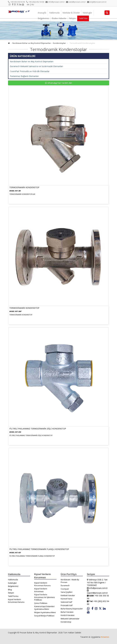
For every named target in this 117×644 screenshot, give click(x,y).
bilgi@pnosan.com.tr (97, 2)
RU (33, 4)
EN (28, 4)
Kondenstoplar (59, 43)
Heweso (105, 637)
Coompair (65, 589)
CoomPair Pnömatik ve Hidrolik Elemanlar (30, 71)
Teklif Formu (13, 596)
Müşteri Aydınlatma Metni (45, 612)
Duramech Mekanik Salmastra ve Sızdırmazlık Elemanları (36, 66)
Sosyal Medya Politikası (44, 616)
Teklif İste (83, 18)
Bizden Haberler (59, 18)
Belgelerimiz (43, 18)
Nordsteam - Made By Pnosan (70, 581)
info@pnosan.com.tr (55, 2)
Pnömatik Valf (67, 605)
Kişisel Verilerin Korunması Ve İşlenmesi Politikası (45, 597)
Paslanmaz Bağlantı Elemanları (24, 76)
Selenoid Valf (66, 602)
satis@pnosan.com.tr (76, 2)
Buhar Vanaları (67, 612)
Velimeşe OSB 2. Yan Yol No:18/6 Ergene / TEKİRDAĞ (97, 582)
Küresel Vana (66, 599)
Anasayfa (42, 13)
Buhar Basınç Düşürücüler (72, 609)
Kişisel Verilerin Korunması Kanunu (16, 601)
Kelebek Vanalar (68, 595)
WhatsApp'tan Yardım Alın (59, 83)
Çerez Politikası (41, 603)
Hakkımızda (54, 13)
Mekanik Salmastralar (70, 619)
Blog (10, 590)
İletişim (72, 18)
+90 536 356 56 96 (16, 2)
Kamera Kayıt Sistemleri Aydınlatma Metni (44, 608)
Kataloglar (87, 13)
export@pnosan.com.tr (97, 593)
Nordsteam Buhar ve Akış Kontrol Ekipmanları (32, 43)
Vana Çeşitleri (67, 592)
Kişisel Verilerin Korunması (41, 590)
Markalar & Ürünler (71, 13)
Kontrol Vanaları (68, 615)
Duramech (65, 585)
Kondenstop (66, 622)
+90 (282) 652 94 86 (35, 2)
